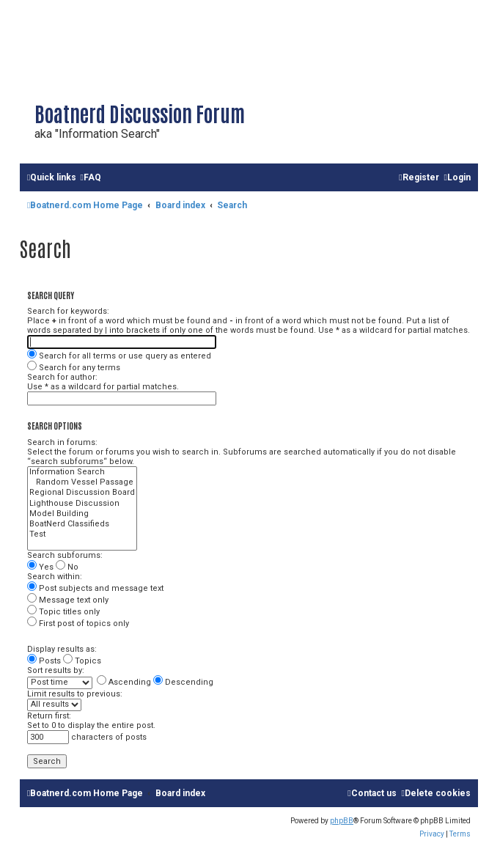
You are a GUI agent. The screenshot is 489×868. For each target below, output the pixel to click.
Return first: (49, 716)
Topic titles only (63, 612)
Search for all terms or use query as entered (119, 356)
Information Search (82, 472)
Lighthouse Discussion (82, 504)
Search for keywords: (68, 311)
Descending (183, 682)
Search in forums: (62, 442)
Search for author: (62, 377)
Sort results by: (56, 670)
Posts (44, 661)
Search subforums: (65, 555)
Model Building (82, 514)
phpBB (342, 821)
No (67, 567)
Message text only (68, 600)
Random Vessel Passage (82, 482)
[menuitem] (90, 178)
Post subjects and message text (95, 588)
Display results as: (62, 649)
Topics (82, 661)
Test (82, 534)
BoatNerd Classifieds (82, 524)
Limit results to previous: (75, 694)
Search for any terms (74, 368)
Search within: (55, 577)
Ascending (124, 682)
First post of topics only (78, 624)
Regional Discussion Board (82, 493)
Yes (40, 567)
